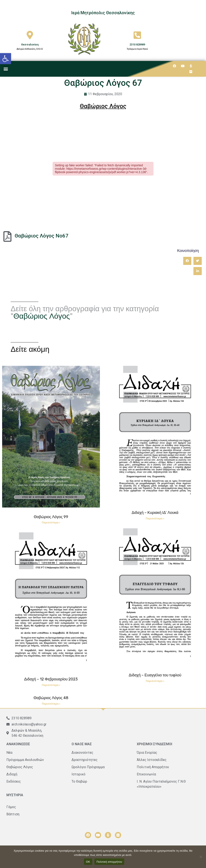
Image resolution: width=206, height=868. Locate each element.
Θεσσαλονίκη (30, 45)
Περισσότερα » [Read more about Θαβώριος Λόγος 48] (51, 704)
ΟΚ (88, 862)
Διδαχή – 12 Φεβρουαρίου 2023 (51, 679)
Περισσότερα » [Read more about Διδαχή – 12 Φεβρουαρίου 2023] (51, 685)
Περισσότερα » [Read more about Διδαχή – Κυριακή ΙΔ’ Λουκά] (155, 519)
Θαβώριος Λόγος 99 (51, 517)
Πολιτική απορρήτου (109, 862)
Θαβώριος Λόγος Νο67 (42, 236)
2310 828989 (137, 45)
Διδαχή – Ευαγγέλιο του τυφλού (155, 675)
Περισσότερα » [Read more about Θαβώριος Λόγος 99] (51, 523)
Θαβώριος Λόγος (42, 316)
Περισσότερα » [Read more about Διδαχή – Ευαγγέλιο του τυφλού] (155, 681)
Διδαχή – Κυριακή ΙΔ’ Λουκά (155, 513)
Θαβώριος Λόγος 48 (51, 698)
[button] (6, 59)
